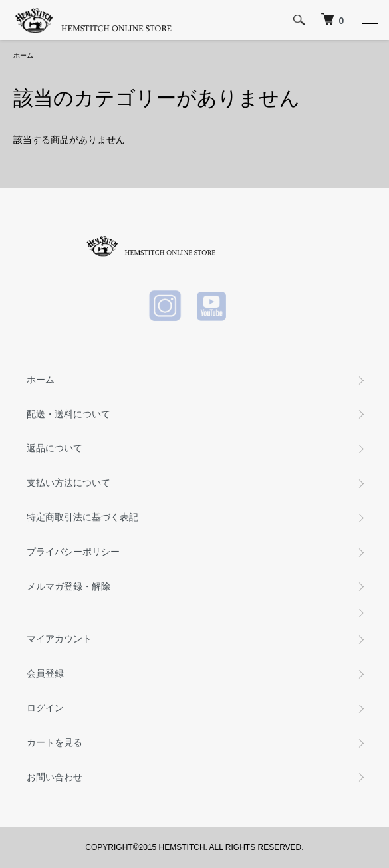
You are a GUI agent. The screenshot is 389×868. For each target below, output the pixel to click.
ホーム (23, 55)
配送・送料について (68, 414)
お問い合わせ (55, 777)
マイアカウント (59, 639)
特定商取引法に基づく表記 (82, 517)
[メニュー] (369, 20)
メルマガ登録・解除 (68, 586)
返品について (55, 448)
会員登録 (45, 673)
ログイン (45, 708)
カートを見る (55, 742)
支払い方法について (68, 483)
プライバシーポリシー (73, 552)
